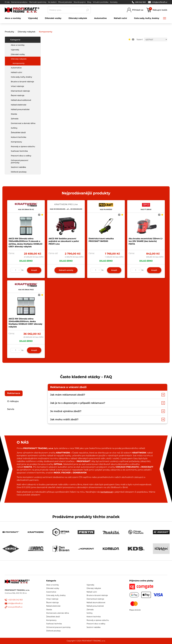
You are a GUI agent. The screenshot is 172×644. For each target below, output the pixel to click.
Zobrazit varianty (66, 270)
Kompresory (16, 142)
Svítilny (14, 128)
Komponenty (46, 32)
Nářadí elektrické (19, 105)
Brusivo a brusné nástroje (22, 82)
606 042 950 (139, 2)
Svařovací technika (19, 151)
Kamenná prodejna (19, 2)
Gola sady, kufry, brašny (21, 77)
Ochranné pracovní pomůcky (20, 161)
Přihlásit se (138, 10)
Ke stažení (52, 2)
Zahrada (15, 119)
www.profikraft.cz (15, 607)
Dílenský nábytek (27, 32)
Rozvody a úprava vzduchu (23, 146)
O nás (7, 2)
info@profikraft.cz (158, 2)
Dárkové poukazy (19, 172)
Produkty (9, 32)
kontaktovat (107, 492)
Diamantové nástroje (20, 91)
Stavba (14, 114)
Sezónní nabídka (18, 167)
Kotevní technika (19, 137)
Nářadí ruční (16, 72)
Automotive (16, 68)
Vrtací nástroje (17, 86)
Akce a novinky (18, 45)
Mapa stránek (135, 610)
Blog (89, 2)
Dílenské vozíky (18, 54)
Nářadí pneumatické (20, 109)
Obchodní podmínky (38, 2)
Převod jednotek (65, 2)
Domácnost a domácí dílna (23, 123)
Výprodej (15, 50)
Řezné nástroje (18, 95)
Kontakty (114, 2)
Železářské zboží (18, 132)
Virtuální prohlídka (101, 2)
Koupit (34, 270)
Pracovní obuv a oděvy (21, 156)
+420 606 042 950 (15, 600)
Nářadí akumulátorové (21, 100)
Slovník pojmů (80, 2)
